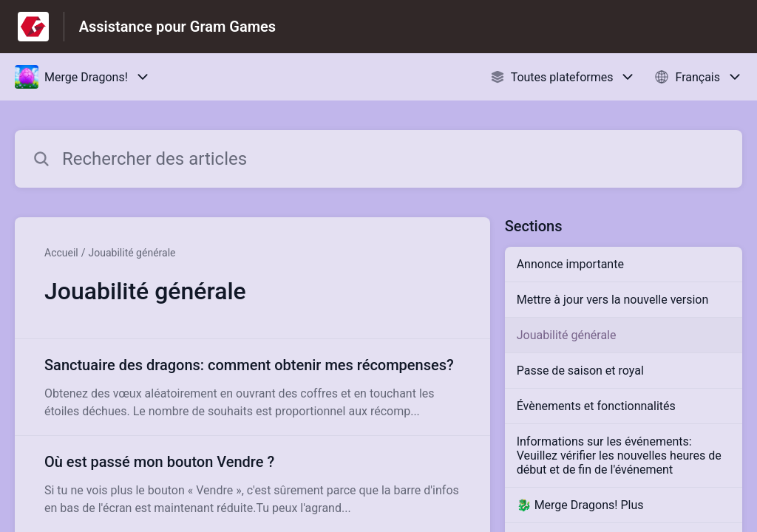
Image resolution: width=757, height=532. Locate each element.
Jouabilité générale (132, 253)
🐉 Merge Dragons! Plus (580, 505)
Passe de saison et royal (580, 371)
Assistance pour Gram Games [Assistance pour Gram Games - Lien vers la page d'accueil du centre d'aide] (177, 27)
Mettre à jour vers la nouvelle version (613, 300)
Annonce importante (570, 264)
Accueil (61, 253)
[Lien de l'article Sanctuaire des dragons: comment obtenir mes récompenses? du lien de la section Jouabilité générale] (252, 387)
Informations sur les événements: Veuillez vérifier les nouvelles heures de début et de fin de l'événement (619, 456)
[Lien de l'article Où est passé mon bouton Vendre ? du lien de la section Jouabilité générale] (252, 484)
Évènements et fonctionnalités (596, 406)
